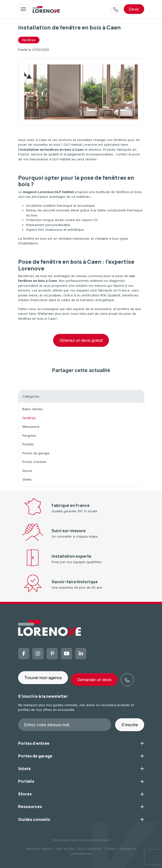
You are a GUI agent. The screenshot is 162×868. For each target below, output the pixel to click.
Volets (27, 479)
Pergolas (29, 435)
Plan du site (65, 849)
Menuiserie (31, 427)
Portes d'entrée (34, 462)
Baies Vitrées (32, 409)
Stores (27, 471)
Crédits (111, 849)
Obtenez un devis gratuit (81, 340)
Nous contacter (89, 849)
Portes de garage (36, 453)
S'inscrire (130, 725)
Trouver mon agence (43, 678)
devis (134, 9)
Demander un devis (94, 680)
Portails (28, 444)
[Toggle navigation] (23, 9)
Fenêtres (29, 418)
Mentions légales (39, 849)
